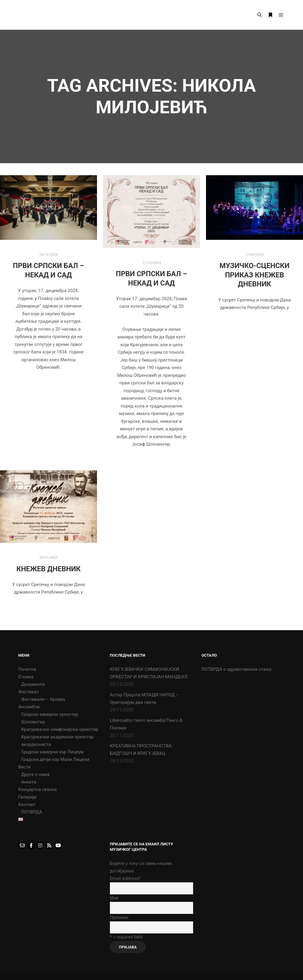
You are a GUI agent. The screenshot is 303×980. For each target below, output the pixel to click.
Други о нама (35, 774)
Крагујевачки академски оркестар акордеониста (58, 741)
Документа (33, 684)
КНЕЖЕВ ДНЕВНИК (49, 569)
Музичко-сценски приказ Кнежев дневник (255, 275)
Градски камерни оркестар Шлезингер (50, 718)
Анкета (29, 782)
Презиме (119, 917)
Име (114, 898)
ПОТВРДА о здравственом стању (236, 669)
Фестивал (29, 692)
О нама (26, 677)
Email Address (125, 878)
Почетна (27, 669)
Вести (24, 767)
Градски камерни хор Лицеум (53, 752)
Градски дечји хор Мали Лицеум (55, 759)
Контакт (27, 804)
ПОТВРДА (32, 812)
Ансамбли (29, 707)
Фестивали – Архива (43, 699)
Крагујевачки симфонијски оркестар (60, 729)
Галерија (27, 797)
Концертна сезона (38, 789)
